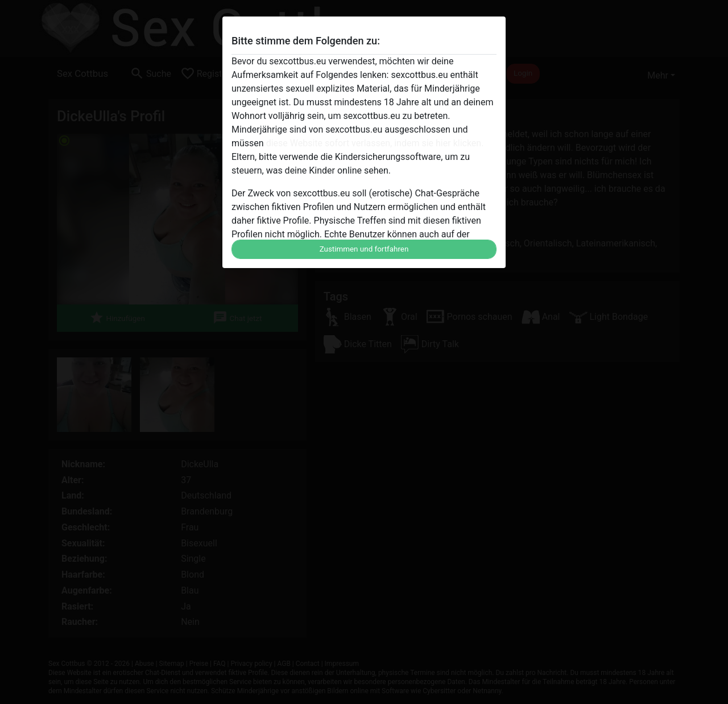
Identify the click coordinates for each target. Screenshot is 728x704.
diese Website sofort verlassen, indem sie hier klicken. (375, 143)
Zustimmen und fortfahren (364, 249)
